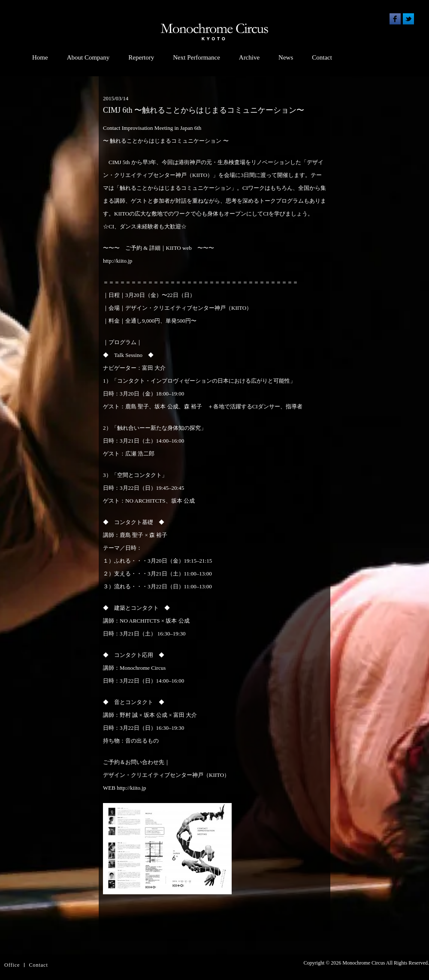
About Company (88, 57)
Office (12, 965)
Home (40, 57)
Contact (322, 57)
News (286, 57)
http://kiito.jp (118, 261)
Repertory (141, 57)
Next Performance (196, 57)
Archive (249, 57)
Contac (37, 965)
